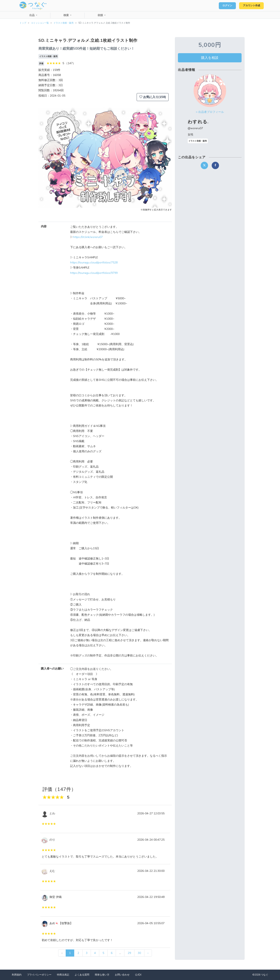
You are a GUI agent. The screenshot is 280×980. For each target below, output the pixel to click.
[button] (48, 158)
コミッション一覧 (40, 23)
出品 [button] (32, 15)
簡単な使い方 (102, 975)
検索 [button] (66, 15)
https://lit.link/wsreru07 (88, 237)
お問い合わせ (122, 975)
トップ (23, 23)
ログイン (222, 6)
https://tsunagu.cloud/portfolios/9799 (94, 273)
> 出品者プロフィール (210, 112)
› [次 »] (148, 953)
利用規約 (17, 975)
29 (129, 953)
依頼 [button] (101, 15)
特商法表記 (63, 975)
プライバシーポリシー (39, 975)
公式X (138, 975)
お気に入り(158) (153, 97)
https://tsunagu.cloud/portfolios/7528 (94, 263)
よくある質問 (82, 975)
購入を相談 (210, 58)
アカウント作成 (250, 6)
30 (139, 953)
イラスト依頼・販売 (64, 23)
